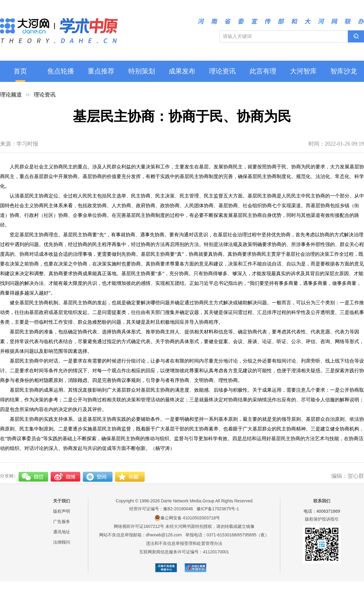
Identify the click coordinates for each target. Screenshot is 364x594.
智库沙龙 (344, 71)
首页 (20, 71)
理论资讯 (222, 71)
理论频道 (11, 95)
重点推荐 (101, 71)
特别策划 (142, 71)
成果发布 (182, 71)
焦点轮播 (61, 71)
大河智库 (303, 71)
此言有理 (263, 71)
